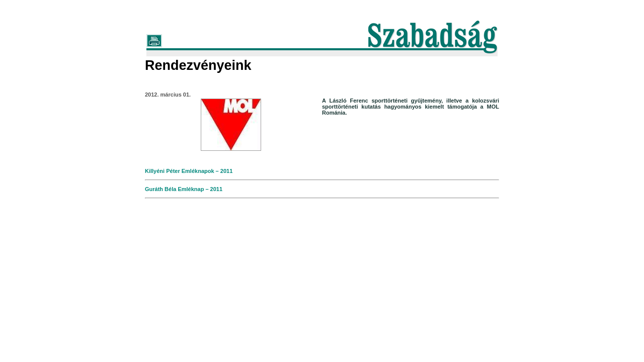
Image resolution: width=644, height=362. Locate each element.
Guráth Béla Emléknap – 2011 (184, 189)
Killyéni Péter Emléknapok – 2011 (189, 171)
